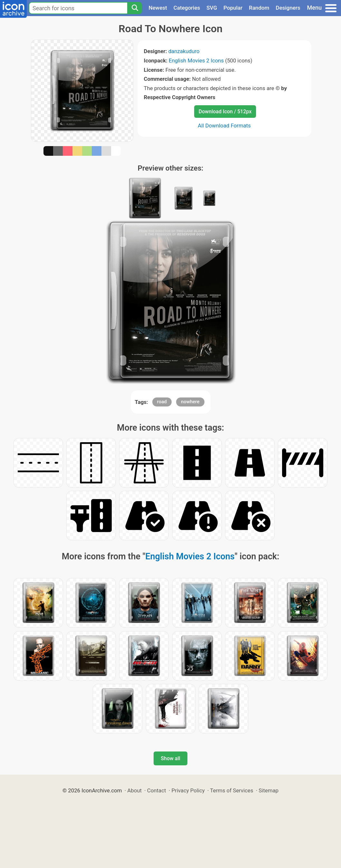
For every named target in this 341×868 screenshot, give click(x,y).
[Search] (135, 8)
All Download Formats (224, 126)
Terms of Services (232, 790)
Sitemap (269, 790)
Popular (233, 8)
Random (259, 8)
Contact (157, 790)
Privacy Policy (188, 790)
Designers (288, 8)
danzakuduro (184, 51)
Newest (158, 8)
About (134, 790)
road (162, 402)
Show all (170, 758)
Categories (187, 8)
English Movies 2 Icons (196, 61)
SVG (212, 8)
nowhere (190, 402)
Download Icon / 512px (225, 112)
